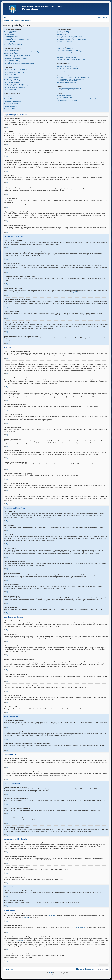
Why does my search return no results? (67, 67)
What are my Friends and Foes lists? (67, 58)
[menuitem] (6, 17)
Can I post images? (9, 100)
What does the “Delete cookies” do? (14, 45)
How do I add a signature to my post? (14, 73)
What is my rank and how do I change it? (15, 62)
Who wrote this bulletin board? (65, 95)
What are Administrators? (64, 31)
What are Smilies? (9, 98)
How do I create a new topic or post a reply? (16, 69)
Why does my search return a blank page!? (68, 68)
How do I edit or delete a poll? (12, 78)
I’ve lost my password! (10, 41)
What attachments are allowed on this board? (69, 88)
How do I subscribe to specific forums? (67, 81)
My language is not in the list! (12, 57)
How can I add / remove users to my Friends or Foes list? (72, 59)
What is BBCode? (9, 95)
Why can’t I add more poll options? (13, 76)
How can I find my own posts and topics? (68, 72)
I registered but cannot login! (12, 36)
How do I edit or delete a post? (12, 71)
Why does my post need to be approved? (15, 88)
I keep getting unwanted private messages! (68, 50)
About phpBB (25, 918)
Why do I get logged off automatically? (14, 43)
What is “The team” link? (63, 43)
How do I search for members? (65, 70)
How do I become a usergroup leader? (67, 38)
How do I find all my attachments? (66, 90)
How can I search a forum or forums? (67, 65)
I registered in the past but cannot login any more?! (17, 40)
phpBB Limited (52, 916)
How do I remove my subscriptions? (66, 82)
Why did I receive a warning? (12, 83)
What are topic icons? (10, 108)
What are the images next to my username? (16, 59)
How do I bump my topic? (11, 89)
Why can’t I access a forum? (12, 79)
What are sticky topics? (10, 105)
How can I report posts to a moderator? (14, 84)
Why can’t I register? (9, 35)
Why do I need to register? (11, 31)
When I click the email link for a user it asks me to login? (19, 64)
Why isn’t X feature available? (65, 97)
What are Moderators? (63, 33)
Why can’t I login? (9, 38)
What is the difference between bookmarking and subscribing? (73, 77)
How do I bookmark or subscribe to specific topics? (70, 79)
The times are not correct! (11, 54)
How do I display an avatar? (11, 60)
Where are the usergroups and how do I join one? (70, 36)
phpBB (75, 292)
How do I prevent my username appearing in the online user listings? (22, 52)
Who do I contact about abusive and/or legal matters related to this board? (76, 99)
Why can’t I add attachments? (12, 81)
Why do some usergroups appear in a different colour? (71, 40)
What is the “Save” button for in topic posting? (16, 86)
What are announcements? (11, 103)
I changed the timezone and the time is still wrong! (17, 55)
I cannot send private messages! (66, 49)
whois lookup (19, 941)
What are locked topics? (10, 107)
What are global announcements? (13, 102)
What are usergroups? (63, 35)
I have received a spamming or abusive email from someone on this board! (77, 52)
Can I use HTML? (9, 97)
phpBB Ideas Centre (81, 927)
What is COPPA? (9, 33)
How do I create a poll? (10, 74)
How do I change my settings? (12, 50)
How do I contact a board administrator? (68, 101)
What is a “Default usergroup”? (65, 41)
